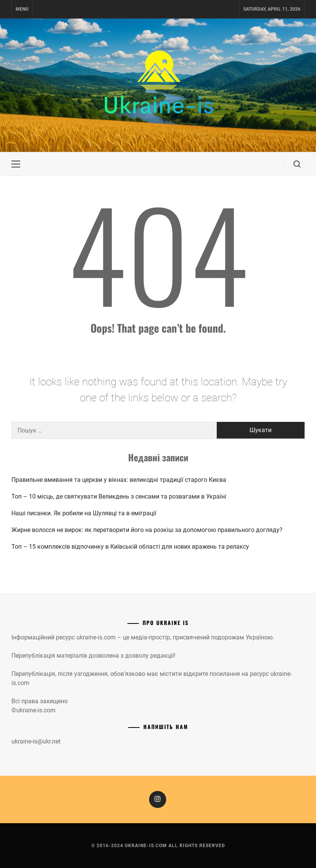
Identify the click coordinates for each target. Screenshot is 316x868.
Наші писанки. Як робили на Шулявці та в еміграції (84, 513)
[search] (297, 164)
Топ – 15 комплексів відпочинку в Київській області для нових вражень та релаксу (130, 547)
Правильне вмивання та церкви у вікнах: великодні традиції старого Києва (119, 480)
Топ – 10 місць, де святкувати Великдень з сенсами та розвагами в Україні (119, 496)
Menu (22, 9)
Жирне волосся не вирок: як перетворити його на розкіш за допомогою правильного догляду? (147, 530)
